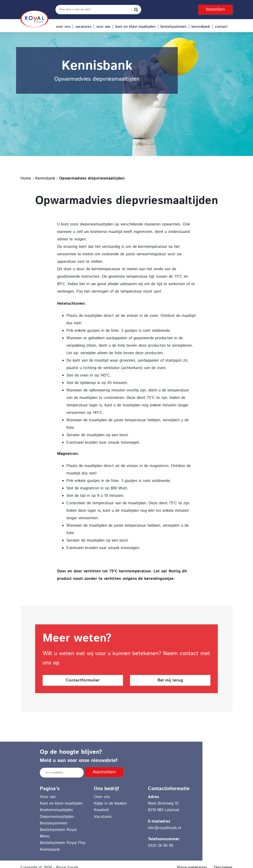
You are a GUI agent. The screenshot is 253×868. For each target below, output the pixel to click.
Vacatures (83, 27)
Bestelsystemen (174, 27)
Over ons (63, 27)
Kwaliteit (101, 810)
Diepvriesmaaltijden (57, 817)
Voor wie (103, 27)
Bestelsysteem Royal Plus (63, 843)
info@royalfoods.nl (164, 828)
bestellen (215, 9)
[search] (98, 10)
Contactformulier (83, 680)
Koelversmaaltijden (56, 810)
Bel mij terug (170, 680)
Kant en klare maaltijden (135, 27)
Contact (221, 27)
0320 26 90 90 (161, 846)
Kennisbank (201, 27)
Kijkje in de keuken (110, 803)
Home (26, 178)
